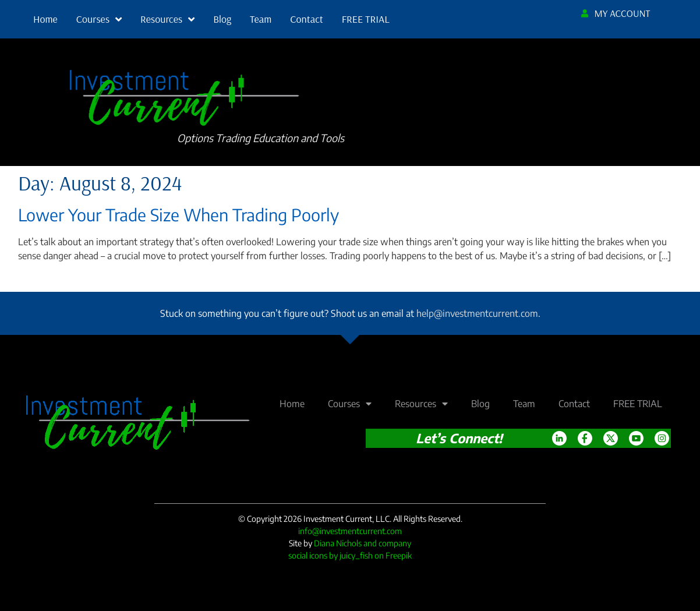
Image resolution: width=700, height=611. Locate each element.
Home (45, 19)
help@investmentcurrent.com (477, 313)
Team (261, 19)
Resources (167, 19)
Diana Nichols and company (363, 543)
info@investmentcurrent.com (350, 531)
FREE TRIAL (366, 19)
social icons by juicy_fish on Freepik (350, 555)
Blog (222, 19)
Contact (306, 19)
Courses (99, 19)
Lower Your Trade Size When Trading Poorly (178, 214)
